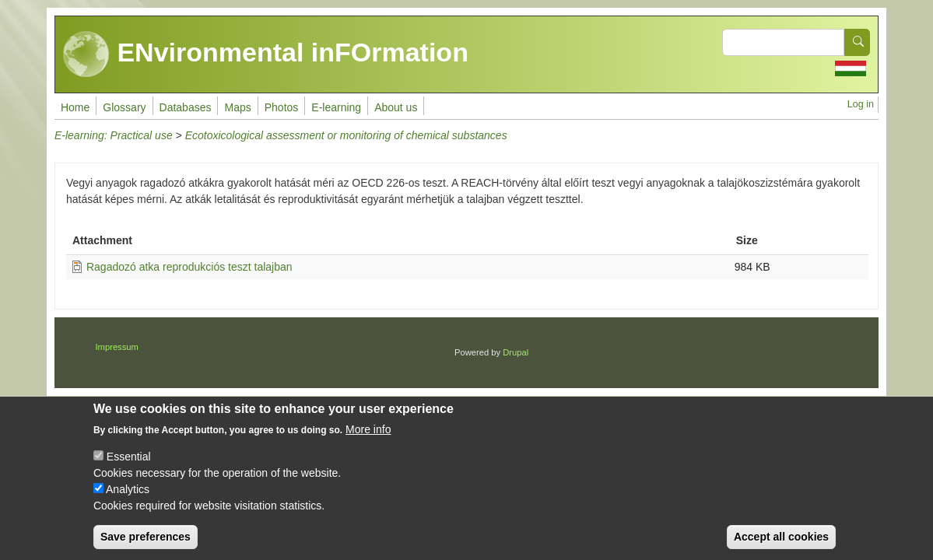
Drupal (516, 352)
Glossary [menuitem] (124, 107)
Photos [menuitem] (282, 107)
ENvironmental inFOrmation (266, 54)
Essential (129, 467)
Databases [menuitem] (186, 107)
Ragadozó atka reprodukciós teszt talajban (189, 267)
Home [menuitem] (75, 107)
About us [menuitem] (396, 107)
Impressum (117, 347)
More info (368, 440)
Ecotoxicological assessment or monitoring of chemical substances (346, 135)
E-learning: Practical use (114, 135)
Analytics (128, 500)
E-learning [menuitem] (336, 107)
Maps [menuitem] (237, 107)
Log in (861, 104)
